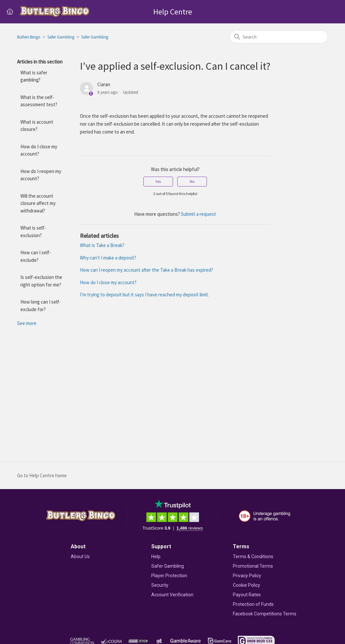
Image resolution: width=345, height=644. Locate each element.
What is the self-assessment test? (39, 101)
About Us (80, 557)
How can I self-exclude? (36, 256)
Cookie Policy (246, 585)
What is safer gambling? (34, 76)
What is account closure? (37, 126)
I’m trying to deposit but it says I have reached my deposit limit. (145, 295)
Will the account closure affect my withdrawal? (38, 203)
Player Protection (169, 576)
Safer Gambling (61, 37)
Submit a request (198, 214)
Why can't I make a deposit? (108, 258)
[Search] (279, 37)
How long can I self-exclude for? (41, 306)
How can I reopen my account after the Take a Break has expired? (147, 270)
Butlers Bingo (29, 37)
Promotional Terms (253, 566)
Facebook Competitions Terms (265, 614)
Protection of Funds (253, 604)
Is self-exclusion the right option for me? (41, 281)
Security (160, 585)
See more (27, 323)
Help (156, 557)
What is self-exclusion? (33, 232)
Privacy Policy (247, 576)
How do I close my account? (39, 150)
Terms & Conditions (253, 557)
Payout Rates (247, 595)
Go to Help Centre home (42, 475)
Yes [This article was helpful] (158, 181)
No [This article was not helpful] (192, 181)
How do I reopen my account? (41, 175)
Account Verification (172, 595)
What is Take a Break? (102, 245)
